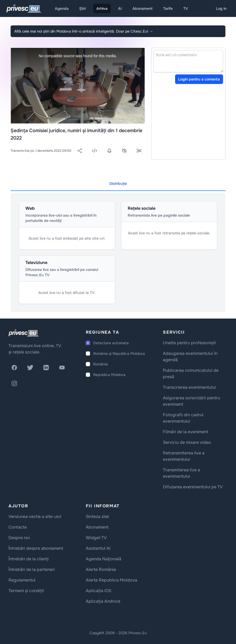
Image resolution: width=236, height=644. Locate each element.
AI (120, 8)
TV (186, 8)
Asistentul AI (98, 548)
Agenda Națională (104, 559)
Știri (83, 8)
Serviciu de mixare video (187, 442)
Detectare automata (111, 343)
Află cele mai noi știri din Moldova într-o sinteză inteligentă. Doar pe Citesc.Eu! (84, 31)
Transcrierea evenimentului (189, 387)
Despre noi (19, 538)
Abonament (143, 8)
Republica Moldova (109, 375)
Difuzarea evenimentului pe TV (193, 487)
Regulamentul (22, 580)
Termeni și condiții (26, 591)
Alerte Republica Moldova (112, 580)
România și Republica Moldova (119, 354)
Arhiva (102, 8)
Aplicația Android (103, 601)
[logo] (24, 333)
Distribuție (118, 184)
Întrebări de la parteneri (32, 569)
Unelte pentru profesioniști (189, 343)
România (101, 364)
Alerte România (101, 569)
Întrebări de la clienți (29, 559)
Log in (221, 8)
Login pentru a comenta (199, 79)
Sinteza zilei (97, 516)
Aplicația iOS (99, 591)
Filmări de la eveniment (186, 432)
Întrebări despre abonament (36, 548)
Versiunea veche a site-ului (35, 516)
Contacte (18, 527)
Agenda (62, 8)
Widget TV (96, 538)
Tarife (168, 8)
